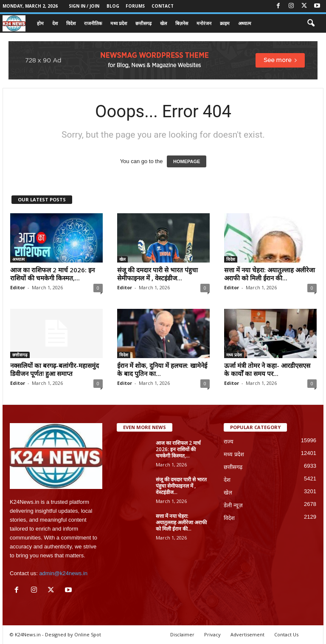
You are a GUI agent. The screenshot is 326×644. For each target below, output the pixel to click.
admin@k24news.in (63, 573)
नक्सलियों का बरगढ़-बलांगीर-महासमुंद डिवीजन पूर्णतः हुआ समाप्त (55, 369)
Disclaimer (182, 634)
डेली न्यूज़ (233, 505)
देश (55, 23)
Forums (135, 6)
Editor (18, 287)
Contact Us (286, 634)
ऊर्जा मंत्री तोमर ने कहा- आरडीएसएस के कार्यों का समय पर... (267, 369)
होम (40, 23)
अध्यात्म (245, 23)
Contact (163, 6)
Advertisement (247, 634)
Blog (113, 6)
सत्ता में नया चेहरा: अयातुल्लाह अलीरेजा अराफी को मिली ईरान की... (270, 274)
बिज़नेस (182, 23)
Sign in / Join (84, 6)
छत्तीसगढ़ (143, 23)
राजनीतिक (93, 23)
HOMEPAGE (187, 161)
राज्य (229, 442)
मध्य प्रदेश (119, 23)
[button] (311, 23)
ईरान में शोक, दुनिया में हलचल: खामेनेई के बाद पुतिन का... (162, 369)
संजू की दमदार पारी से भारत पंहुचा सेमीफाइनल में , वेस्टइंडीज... (157, 274)
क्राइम (225, 23)
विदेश (71, 23)
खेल (163, 23)
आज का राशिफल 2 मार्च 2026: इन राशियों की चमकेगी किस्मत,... (52, 274)
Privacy (212, 634)
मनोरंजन (204, 23)
